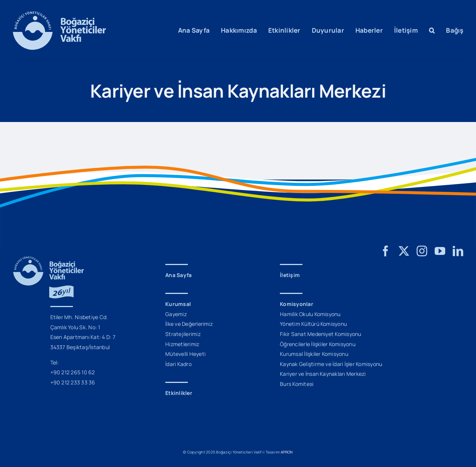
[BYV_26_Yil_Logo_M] (48, 259)
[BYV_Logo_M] (59, 14)
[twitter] (404, 251)
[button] (432, 30)
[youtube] (440, 251)
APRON (287, 452)
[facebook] (385, 251)
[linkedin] (458, 251)
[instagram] (422, 251)
